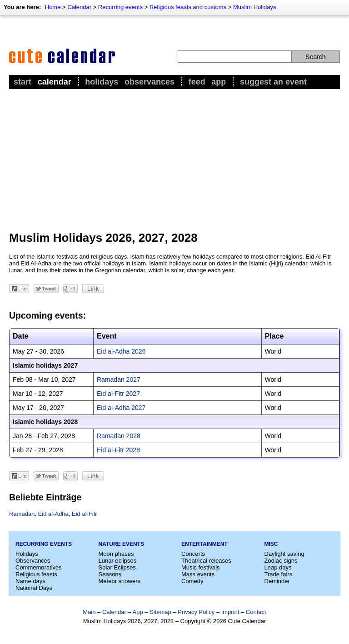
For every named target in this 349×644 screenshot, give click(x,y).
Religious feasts (36, 574)
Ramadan (22, 514)
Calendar (79, 7)
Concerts (193, 554)
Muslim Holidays (255, 7)
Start (22, 82)
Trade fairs (279, 574)
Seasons (110, 574)
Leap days (278, 567)
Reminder (277, 581)
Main (89, 612)
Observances (150, 82)
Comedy (192, 581)
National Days (34, 588)
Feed (197, 82)
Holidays (102, 82)
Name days (30, 581)
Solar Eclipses (117, 567)
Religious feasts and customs (188, 7)
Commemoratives (39, 567)
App (219, 82)
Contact (256, 612)
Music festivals (201, 567)
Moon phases (116, 554)
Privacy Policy (196, 612)
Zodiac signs (281, 561)
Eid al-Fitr (85, 514)
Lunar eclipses (118, 561)
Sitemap (160, 612)
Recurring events (120, 7)
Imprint (230, 612)
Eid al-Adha (53, 514)
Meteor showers (120, 581)
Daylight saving (284, 554)
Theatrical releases (206, 561)
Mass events (198, 574)
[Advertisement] (174, 160)
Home (53, 7)
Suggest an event (273, 82)
